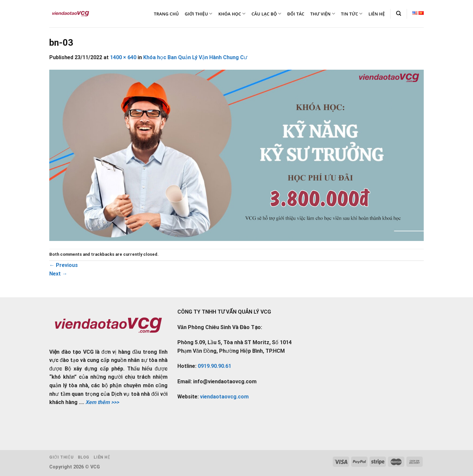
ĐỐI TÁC (296, 14)
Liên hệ (102, 457)
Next (58, 274)
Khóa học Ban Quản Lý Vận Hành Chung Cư (195, 57)
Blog (84, 457)
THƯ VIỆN (323, 14)
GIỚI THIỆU (199, 14)
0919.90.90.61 (214, 366)
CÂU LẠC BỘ (267, 14)
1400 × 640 (123, 57)
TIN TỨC (352, 14)
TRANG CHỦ (167, 14)
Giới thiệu (61, 457)
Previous (64, 265)
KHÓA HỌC (232, 14)
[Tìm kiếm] (399, 13)
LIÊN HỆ (377, 14)
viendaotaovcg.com (224, 397)
